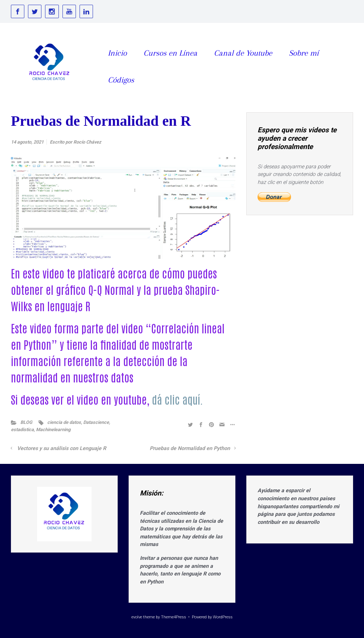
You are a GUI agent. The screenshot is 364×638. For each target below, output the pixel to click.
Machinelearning (53, 430)
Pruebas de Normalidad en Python (190, 448)
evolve (137, 617)
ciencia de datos (64, 422)
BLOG (26, 422)
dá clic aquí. (177, 399)
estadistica (22, 430)
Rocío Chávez (87, 142)
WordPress (223, 617)
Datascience (96, 422)
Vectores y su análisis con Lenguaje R (62, 448)
